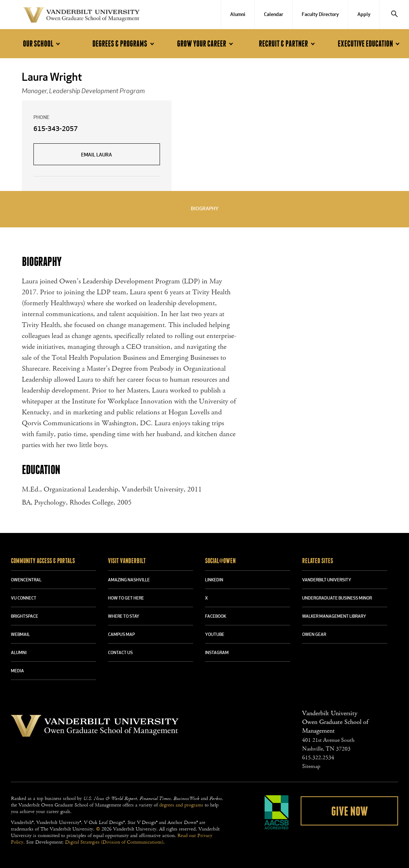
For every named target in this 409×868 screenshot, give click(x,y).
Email (97, 155)
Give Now (350, 812)
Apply (364, 15)
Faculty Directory (320, 15)
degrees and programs (181, 805)
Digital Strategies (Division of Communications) (114, 842)
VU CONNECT (24, 598)
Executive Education (370, 44)
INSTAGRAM (217, 653)
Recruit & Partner (288, 44)
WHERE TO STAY (124, 617)
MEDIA (17, 671)
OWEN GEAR (314, 635)
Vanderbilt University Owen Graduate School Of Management (81, 16)
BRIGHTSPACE (25, 617)
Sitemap (311, 766)
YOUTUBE (215, 635)
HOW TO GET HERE (126, 598)
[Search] (394, 15)
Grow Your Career (206, 44)
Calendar (274, 15)
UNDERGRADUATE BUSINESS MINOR (337, 598)
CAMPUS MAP (121, 635)
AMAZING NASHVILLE (129, 580)
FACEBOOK (216, 617)
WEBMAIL (20, 635)
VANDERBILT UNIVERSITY (327, 580)
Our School (43, 44)
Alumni (238, 15)
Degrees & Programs (124, 44)
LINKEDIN (214, 580)
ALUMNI (19, 653)
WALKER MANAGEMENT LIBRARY (334, 617)
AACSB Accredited (277, 812)
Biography (205, 209)
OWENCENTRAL (26, 580)
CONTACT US (120, 653)
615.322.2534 (318, 758)
